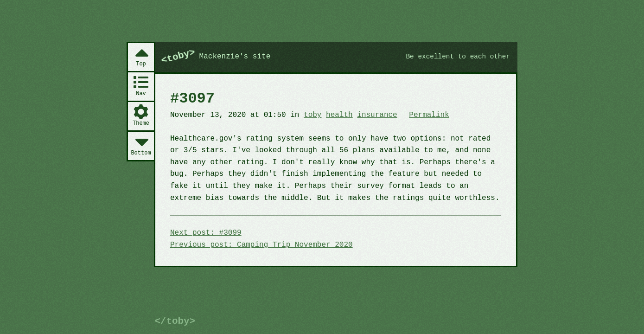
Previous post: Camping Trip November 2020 (261, 245)
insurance (377, 115)
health (339, 115)
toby (312, 115)
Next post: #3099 (206, 233)
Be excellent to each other (458, 57)
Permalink (429, 115)
